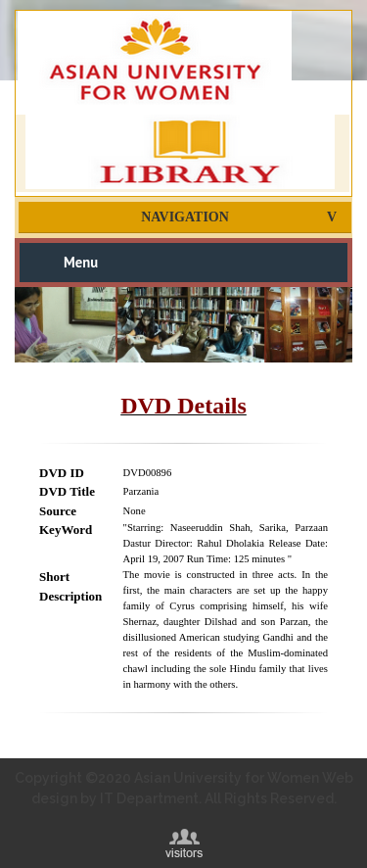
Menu (81, 262)
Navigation (185, 217)
